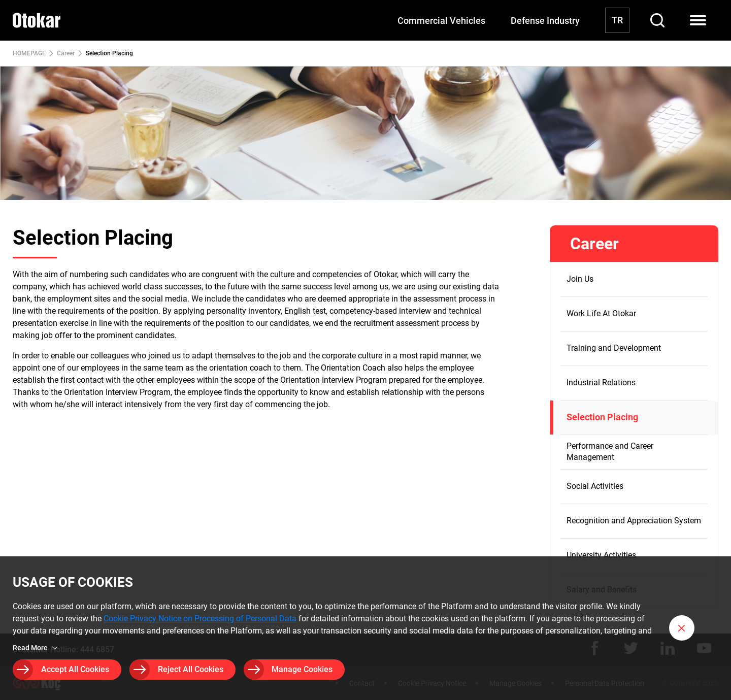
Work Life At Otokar (601, 313)
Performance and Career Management (610, 452)
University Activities (601, 555)
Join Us (580, 279)
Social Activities (595, 486)
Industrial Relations (601, 382)
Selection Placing (602, 417)
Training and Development (614, 348)
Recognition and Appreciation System (634, 521)
